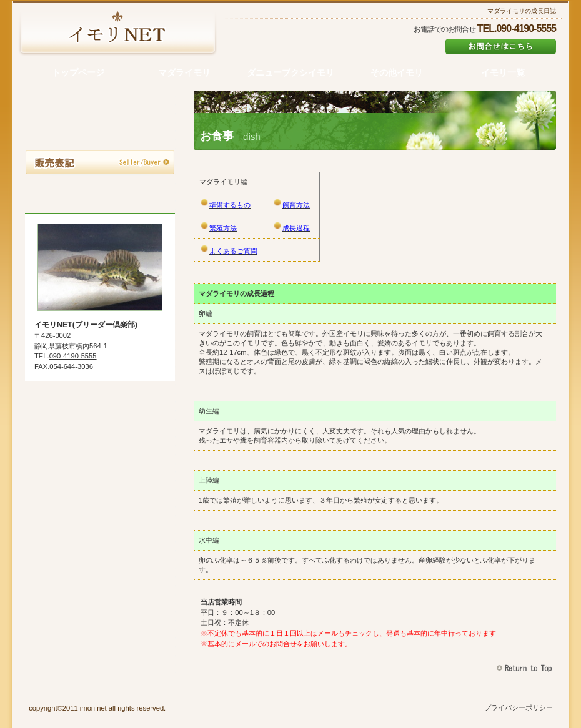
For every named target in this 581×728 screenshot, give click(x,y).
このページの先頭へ (526, 668)
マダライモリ (100, 104)
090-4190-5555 (73, 356)
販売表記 (100, 163)
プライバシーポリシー (519, 707)
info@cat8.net (501, 47)
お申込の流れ (100, 134)
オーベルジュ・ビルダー (117, 34)
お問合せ (100, 192)
